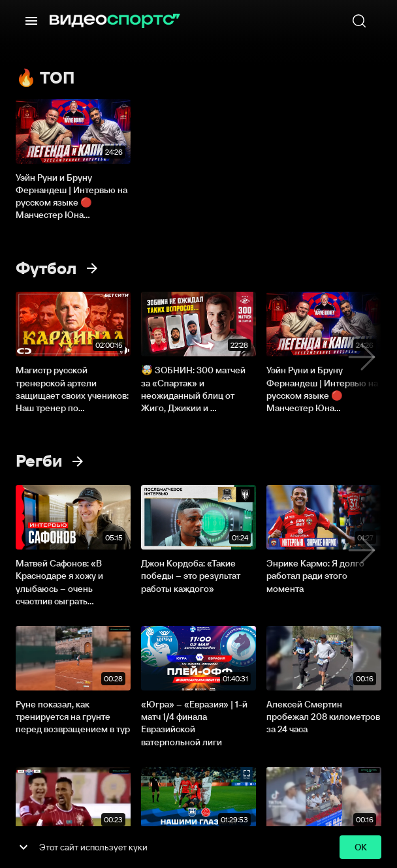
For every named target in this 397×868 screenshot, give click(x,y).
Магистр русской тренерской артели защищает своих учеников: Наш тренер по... (72, 389)
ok (360, 847)
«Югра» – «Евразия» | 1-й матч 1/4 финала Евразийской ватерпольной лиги (194, 723)
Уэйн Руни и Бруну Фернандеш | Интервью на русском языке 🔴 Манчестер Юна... (71, 196)
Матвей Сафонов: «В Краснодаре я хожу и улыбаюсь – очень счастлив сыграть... (59, 582)
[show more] (24, 847)
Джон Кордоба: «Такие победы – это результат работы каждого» (191, 576)
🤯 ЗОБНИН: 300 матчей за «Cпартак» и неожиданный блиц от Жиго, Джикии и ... (193, 389)
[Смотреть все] (92, 268)
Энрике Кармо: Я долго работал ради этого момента (315, 576)
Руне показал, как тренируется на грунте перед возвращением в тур (73, 717)
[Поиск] (359, 21)
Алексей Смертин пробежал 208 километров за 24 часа (323, 717)
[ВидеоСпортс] (115, 21)
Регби (39, 461)
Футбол (46, 268)
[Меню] (31, 21)
